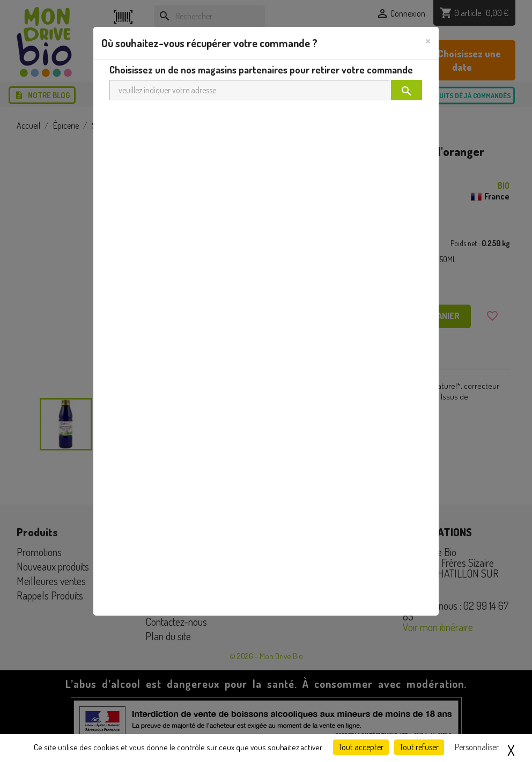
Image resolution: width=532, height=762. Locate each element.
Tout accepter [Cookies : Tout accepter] (361, 747)
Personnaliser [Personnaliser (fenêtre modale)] (477, 747)
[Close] (428, 40)
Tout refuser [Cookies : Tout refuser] (419, 747)
